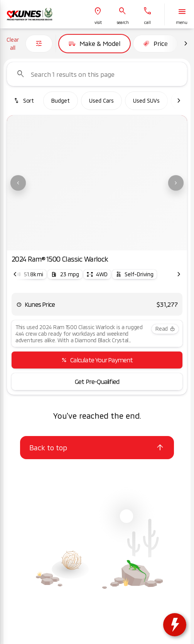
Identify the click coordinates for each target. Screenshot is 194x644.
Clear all (13, 44)
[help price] (19, 304)
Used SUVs (146, 101)
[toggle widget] (175, 625)
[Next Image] (186, 44)
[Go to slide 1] (73, 241)
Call (148, 22)
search (123, 22)
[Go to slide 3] (96, 241)
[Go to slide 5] (119, 241)
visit (98, 22)
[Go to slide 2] (84, 241)
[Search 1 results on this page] (97, 74)
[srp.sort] (24, 101)
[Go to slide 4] (108, 241)
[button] (98, 14)
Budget (61, 101)
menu (182, 22)
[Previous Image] (18, 183)
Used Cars (101, 101)
